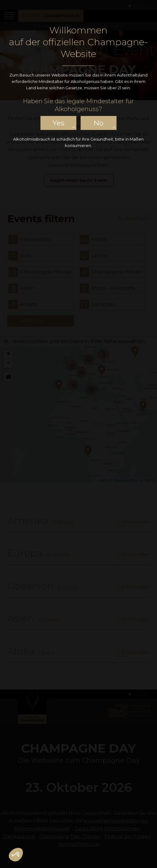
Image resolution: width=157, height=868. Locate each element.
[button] (16, 855)
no (98, 123)
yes (58, 123)
